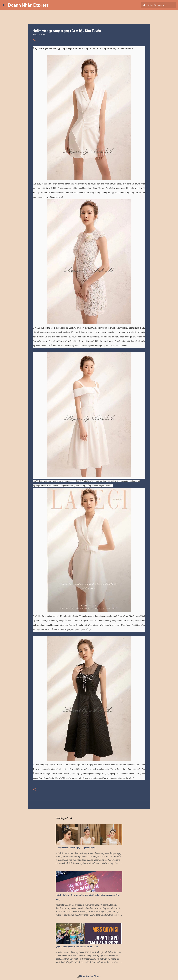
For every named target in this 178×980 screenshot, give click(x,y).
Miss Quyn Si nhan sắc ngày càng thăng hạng (76, 848)
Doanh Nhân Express (28, 5)
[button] (34, 40)
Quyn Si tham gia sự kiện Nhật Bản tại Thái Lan (77, 947)
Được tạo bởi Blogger (89, 976)
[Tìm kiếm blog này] (161, 5)
